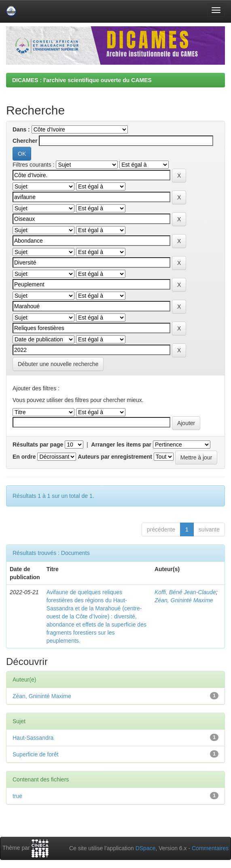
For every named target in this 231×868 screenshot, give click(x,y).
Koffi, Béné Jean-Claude (185, 592)
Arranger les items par (121, 445)
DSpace (146, 848)
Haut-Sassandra (33, 738)
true (17, 796)
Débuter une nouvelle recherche (58, 364)
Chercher (25, 141)
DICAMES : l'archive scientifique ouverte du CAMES (82, 80)
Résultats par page (38, 445)
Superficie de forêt (36, 754)
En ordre (24, 457)
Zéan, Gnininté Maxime (184, 600)
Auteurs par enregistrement (115, 457)
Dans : (21, 129)
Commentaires (210, 848)
